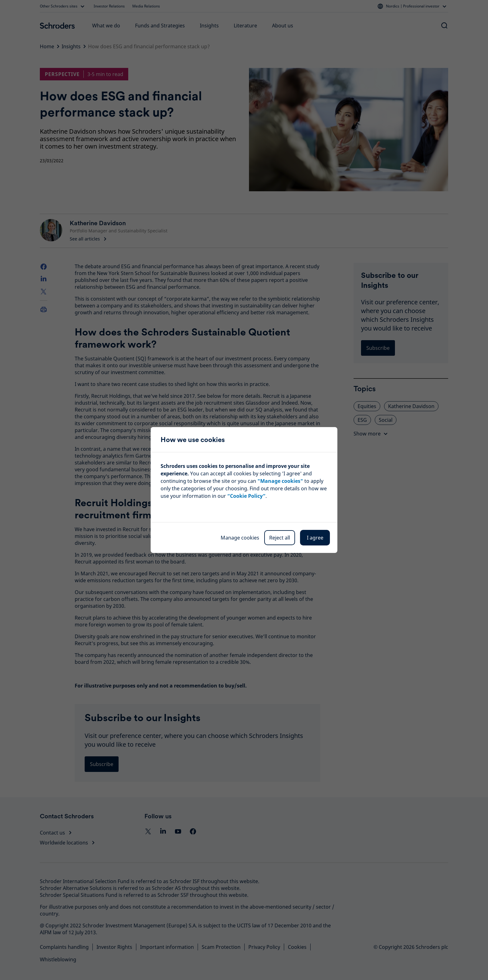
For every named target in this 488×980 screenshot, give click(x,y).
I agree (315, 538)
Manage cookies (240, 538)
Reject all (280, 538)
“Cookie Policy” (246, 496)
